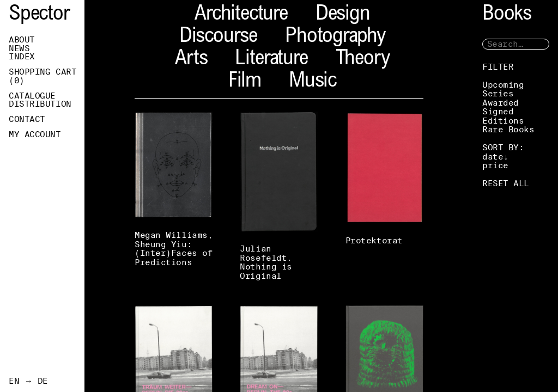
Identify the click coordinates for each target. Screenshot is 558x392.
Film (245, 82)
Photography (335, 37)
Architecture (241, 15)
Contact (27, 119)
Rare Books (508, 129)
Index (22, 57)
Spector (39, 15)
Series (498, 93)
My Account (35, 134)
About (22, 40)
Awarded (501, 103)
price (495, 165)
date (493, 157)
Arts (191, 60)
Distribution (40, 104)
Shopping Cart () (43, 76)
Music (313, 82)
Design (343, 15)
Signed (498, 111)
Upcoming (503, 85)
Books (507, 15)
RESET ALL (506, 183)
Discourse (218, 37)
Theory (363, 60)
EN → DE (28, 381)
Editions (503, 121)
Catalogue (32, 96)
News (19, 48)
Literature (271, 60)
